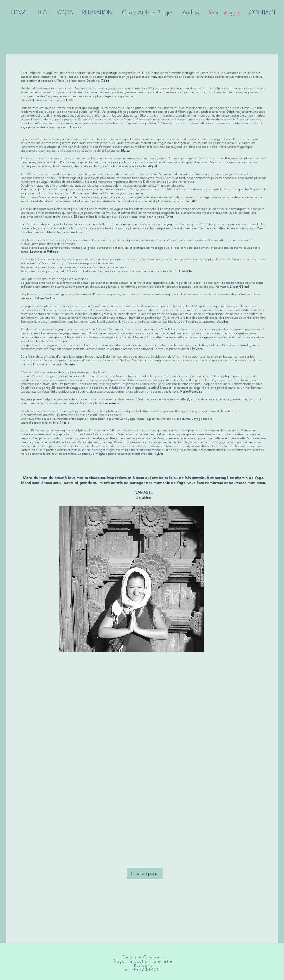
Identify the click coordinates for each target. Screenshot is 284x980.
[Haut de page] (145, 873)
